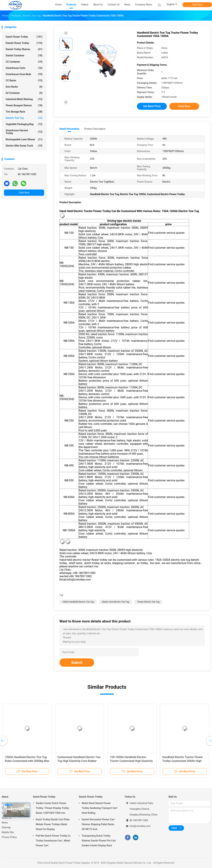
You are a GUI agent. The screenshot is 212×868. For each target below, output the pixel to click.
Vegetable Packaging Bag (24, 124)
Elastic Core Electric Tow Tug (116, 602)
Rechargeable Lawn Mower (24, 139)
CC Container (24, 62)
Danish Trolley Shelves (24, 49)
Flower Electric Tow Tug (148, 602)
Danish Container (24, 55)
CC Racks (24, 80)
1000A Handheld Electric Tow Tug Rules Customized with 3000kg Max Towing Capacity (27, 761)
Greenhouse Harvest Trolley (24, 132)
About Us (7, 818)
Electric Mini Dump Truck (24, 146)
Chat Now (197, 5)
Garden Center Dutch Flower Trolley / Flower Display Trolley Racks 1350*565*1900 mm (52, 808)
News (5, 823)
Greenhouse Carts (24, 68)
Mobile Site (8, 832)
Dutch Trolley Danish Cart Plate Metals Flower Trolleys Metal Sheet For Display (53, 824)
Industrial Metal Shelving (24, 99)
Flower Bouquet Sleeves (24, 105)
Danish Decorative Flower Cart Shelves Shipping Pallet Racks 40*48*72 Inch (98, 824)
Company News (144, 5)
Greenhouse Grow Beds (24, 74)
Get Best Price (152, 106)
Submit (77, 663)
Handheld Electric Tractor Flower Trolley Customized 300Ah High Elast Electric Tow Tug (183, 761)
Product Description (95, 129)
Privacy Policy (9, 837)
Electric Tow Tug (24, 118)
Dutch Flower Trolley (24, 37)
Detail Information (69, 129)
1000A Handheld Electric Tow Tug (78, 602)
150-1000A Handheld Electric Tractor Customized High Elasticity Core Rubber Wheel (131, 761)
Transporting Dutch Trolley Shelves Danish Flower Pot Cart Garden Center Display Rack (99, 841)
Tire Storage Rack (24, 112)
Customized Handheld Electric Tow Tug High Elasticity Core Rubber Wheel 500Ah (79, 761)
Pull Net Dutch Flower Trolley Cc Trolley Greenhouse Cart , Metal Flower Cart (53, 841)
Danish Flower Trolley (24, 43)
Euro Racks (24, 87)
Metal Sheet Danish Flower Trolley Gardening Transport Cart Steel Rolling (99, 808)
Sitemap (6, 827)
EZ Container (24, 93)
